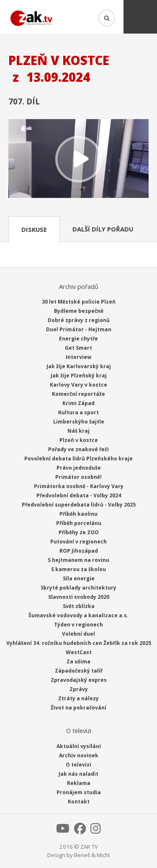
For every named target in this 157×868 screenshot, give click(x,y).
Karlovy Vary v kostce (78, 385)
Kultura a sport (78, 412)
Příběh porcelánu (79, 523)
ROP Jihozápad (79, 551)
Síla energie (79, 578)
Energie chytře (78, 339)
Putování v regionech (78, 542)
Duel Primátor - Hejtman (79, 329)
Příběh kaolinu (78, 514)
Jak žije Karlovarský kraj (79, 366)
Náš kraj (78, 431)
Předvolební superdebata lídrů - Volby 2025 (79, 505)
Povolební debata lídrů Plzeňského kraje (78, 459)
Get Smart (78, 348)
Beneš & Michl (92, 855)
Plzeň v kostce (79, 440)
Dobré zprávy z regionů (79, 320)
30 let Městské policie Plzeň (79, 302)
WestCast (79, 652)
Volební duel (78, 634)
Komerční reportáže (78, 394)
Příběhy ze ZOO (79, 532)
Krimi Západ (78, 403)
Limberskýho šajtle (79, 422)
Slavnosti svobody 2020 (79, 597)
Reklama (79, 783)
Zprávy (79, 689)
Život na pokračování (78, 708)
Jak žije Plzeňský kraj (79, 376)
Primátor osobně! (78, 477)
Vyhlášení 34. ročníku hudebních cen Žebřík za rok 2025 (79, 643)
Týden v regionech (78, 625)
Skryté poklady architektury (78, 588)
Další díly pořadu (103, 229)
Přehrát (78, 159)
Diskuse (34, 229)
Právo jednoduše (79, 468)
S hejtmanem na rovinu (78, 560)
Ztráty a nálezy (78, 698)
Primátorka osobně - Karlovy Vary (79, 486)
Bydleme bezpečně (79, 311)
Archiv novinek (79, 755)
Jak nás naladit (78, 774)
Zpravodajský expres (79, 680)
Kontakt (79, 802)
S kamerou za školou (78, 569)
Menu (140, 17)
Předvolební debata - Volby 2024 (79, 495)
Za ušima (78, 661)
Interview (78, 357)
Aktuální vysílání (79, 746)
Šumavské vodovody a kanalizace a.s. (78, 615)
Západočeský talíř (79, 671)
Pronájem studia (79, 792)
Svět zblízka (79, 606)
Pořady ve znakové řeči (78, 449)
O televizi (78, 765)
